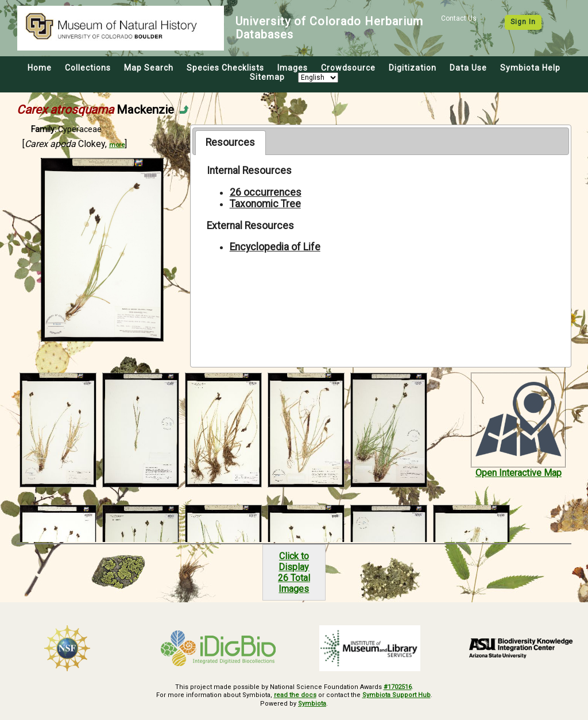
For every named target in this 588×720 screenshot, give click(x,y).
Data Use (468, 68)
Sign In (523, 22)
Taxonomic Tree (265, 204)
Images (293, 68)
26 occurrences (266, 192)
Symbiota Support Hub (396, 695)
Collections (88, 68)
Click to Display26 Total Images (294, 572)
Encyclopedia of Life (275, 247)
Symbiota (312, 704)
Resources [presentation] (230, 142)
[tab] (231, 142)
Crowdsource (348, 68)
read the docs (295, 695)
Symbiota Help (530, 68)
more (117, 145)
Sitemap (267, 77)
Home (40, 68)
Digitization (413, 68)
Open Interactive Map (519, 473)
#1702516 (398, 687)
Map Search (149, 68)
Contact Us (459, 18)
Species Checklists (225, 68)
